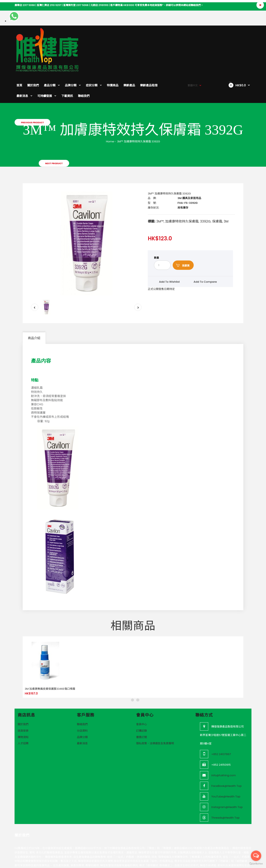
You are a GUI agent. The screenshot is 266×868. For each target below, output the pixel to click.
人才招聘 (23, 716)
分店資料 (82, 703)
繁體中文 (193, 35)
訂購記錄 (142, 703)
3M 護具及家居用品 (189, 171)
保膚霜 (217, 194)
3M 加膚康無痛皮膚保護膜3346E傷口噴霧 (50, 661)
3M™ (160, 194)
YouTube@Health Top (226, 769)
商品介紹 (34, 311)
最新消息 (82, 716)
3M (226, 194)
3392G (205, 194)
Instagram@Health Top (227, 780)
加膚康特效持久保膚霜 (182, 194)
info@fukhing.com (224, 748)
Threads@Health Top (225, 790)
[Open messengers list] (256, 856)
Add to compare (205, 254)
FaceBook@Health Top (226, 759)
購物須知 (23, 710)
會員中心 (142, 697)
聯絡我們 (82, 697)
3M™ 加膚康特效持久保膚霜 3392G (138, 114)
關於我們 (23, 697)
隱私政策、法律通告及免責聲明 (155, 716)
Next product (54, 136)
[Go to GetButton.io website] (256, 864)
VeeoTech (33, 864)
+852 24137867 (221, 727)
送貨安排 (23, 703)
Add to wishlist (169, 254)
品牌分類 (82, 710)
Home (110, 114)
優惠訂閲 (142, 710)
